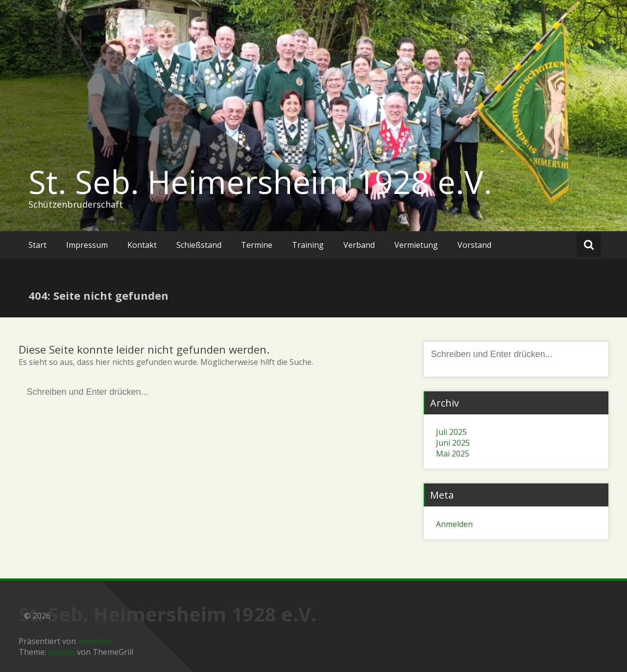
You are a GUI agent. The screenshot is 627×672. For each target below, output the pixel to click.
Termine (257, 245)
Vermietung (416, 245)
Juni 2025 (453, 443)
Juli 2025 (451, 432)
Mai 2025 (453, 454)
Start (37, 245)
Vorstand (474, 245)
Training (308, 245)
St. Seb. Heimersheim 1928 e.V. (260, 182)
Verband (359, 245)
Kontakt (142, 245)
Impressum (87, 245)
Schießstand (199, 245)
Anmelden (454, 524)
